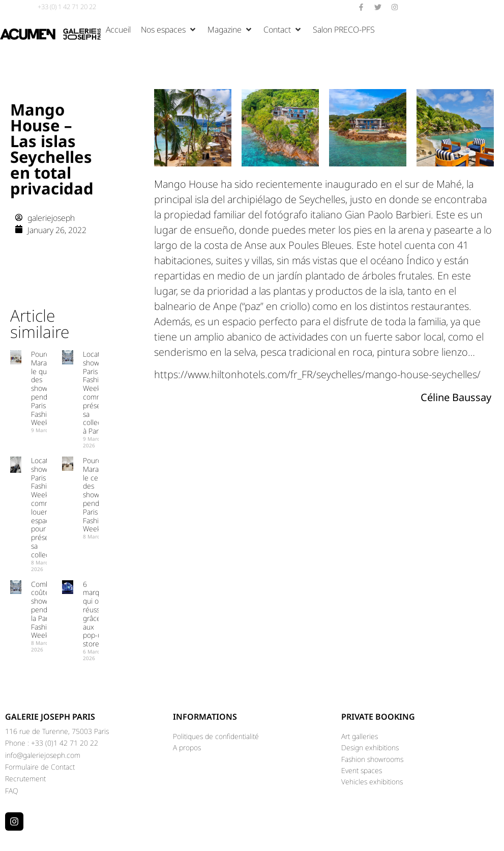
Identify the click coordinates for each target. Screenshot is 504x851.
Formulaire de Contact (40, 767)
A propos (187, 747)
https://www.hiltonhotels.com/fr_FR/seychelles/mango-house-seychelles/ (317, 374)
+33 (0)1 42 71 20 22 (65, 743)
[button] (169, 30)
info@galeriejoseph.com (43, 755)
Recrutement (25, 778)
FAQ (12, 791)
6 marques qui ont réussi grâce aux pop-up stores (97, 614)
